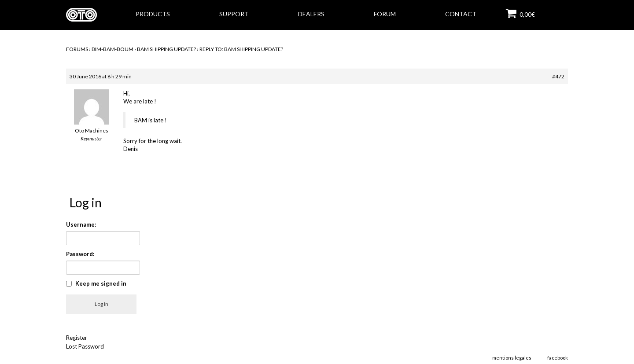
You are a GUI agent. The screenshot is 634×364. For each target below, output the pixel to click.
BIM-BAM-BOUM (112, 49)
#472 (558, 76)
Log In (101, 304)
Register (77, 338)
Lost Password (85, 346)
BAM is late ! (151, 120)
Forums (77, 49)
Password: (80, 254)
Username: (81, 224)
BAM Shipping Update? (166, 49)
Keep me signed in (101, 283)
